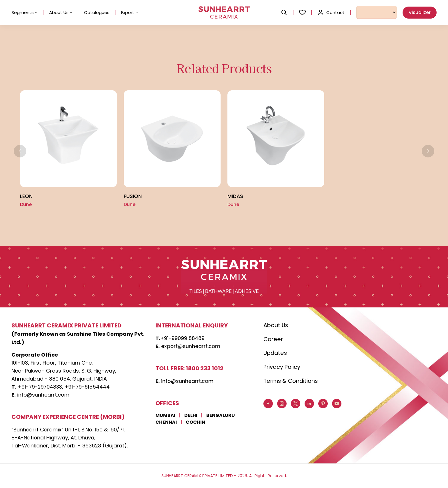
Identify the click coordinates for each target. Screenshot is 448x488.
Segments (24, 12)
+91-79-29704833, (41, 387)
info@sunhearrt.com (43, 395)
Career (274, 340)
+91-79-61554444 (89, 387)
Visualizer (420, 12)
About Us (61, 12)
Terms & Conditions (292, 382)
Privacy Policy (283, 368)
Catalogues (97, 12)
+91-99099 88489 (182, 338)
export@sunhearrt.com (191, 346)
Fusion (133, 196)
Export (130, 12)
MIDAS (235, 196)
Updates (276, 354)
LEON (26, 196)
